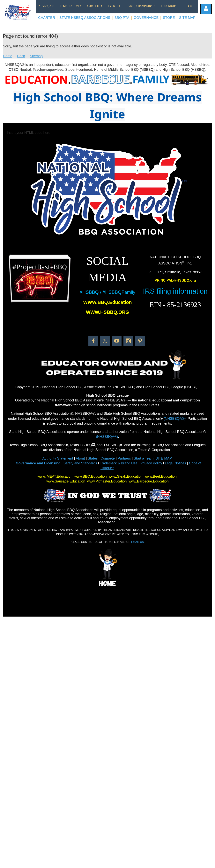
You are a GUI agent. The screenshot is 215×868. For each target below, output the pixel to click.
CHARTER (47, 18)
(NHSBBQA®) (175, 419)
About (81, 458)
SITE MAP (187, 18)
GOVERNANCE (146, 18)
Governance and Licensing (38, 463)
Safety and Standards (80, 463)
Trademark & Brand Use (119, 463)
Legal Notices (175, 463)
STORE (169, 18)
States (93, 458)
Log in (206, 9)
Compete (107, 458)
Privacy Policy (151, 463)
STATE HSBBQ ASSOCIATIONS (85, 18)
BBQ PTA (122, 18)
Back (21, 56)
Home (8, 56)
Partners (124, 458)
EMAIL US (138, 542)
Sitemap (36, 56)
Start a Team (144, 458)
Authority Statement (58, 458)
